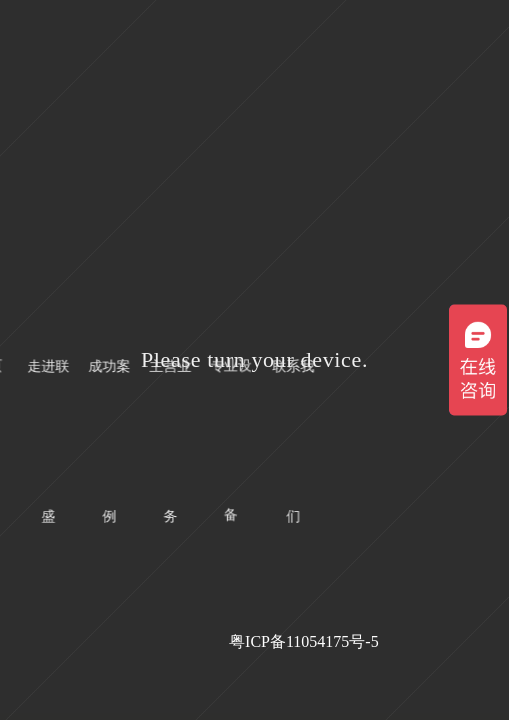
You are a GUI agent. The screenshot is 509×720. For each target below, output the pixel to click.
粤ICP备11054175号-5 (304, 641)
